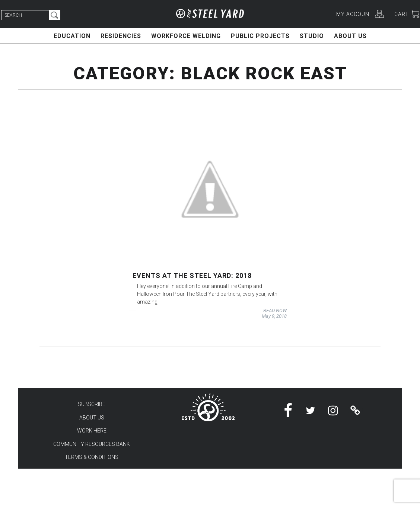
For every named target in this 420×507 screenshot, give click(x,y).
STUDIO (312, 36)
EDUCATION (72, 36)
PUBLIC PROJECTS (260, 36)
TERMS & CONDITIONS (92, 457)
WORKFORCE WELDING (186, 36)
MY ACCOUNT (355, 14)
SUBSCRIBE (92, 404)
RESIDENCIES (121, 36)
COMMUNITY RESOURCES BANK (92, 444)
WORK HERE (92, 431)
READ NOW (275, 310)
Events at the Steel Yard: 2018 (192, 275)
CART (402, 14)
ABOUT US (350, 36)
